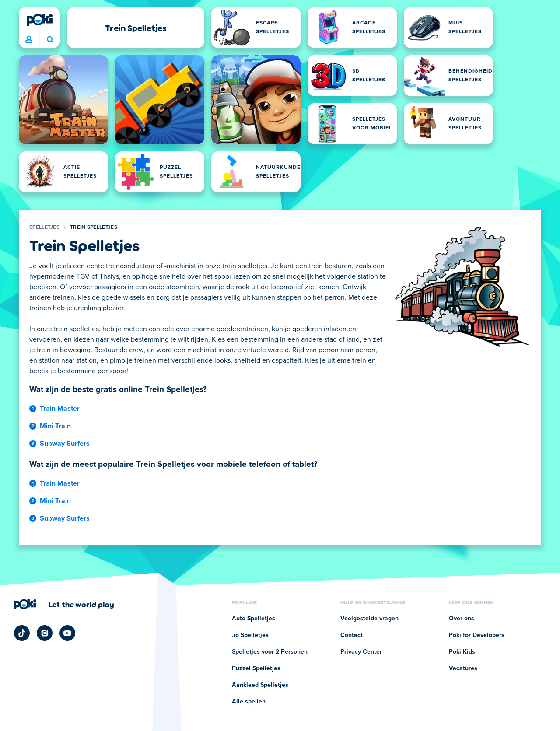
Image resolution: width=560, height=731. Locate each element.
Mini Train (55, 426)
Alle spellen (249, 702)
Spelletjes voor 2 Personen (270, 652)
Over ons (462, 619)
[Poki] (39, 20)
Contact (352, 635)
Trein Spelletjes (94, 227)
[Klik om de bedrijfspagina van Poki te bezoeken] (64, 604)
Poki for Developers (477, 635)
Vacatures (463, 668)
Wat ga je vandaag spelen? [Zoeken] (50, 39)
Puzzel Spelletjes (256, 668)
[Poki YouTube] (67, 633)
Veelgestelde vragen (369, 619)
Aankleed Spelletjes (260, 685)
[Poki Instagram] (45, 633)
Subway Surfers (65, 444)
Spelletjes (44, 227)
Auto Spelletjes (254, 619)
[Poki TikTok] (22, 633)
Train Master (60, 409)
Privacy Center (361, 652)
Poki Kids (462, 652)
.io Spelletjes (250, 635)
